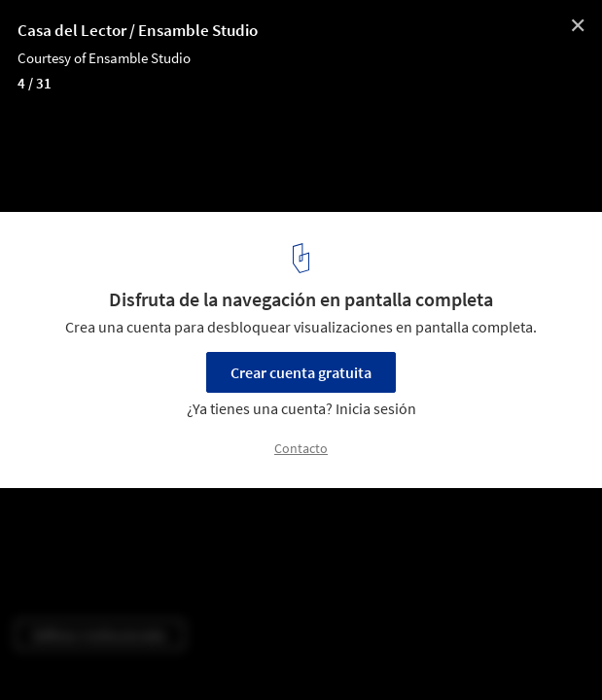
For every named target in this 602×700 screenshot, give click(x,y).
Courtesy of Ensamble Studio (104, 58)
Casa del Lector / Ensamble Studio (138, 30)
